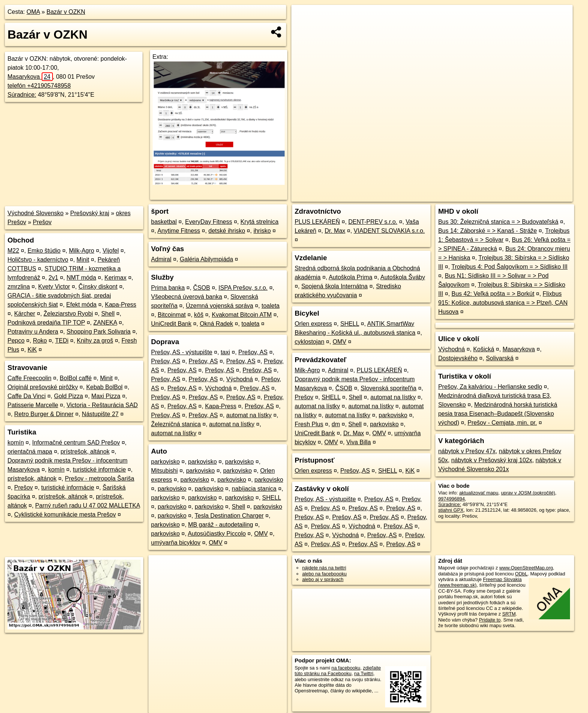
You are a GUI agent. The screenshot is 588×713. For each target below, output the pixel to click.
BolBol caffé (76, 378)
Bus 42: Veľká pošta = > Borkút (493, 294)
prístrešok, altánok (85, 452)
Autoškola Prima (350, 277)
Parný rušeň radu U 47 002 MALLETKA (88, 506)
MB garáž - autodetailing (221, 525)
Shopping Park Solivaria (98, 332)
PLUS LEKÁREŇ (317, 222)
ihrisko (262, 231)
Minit (83, 260)
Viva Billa (358, 442)
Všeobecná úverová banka (187, 297)
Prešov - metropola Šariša (100, 479)
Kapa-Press (121, 305)
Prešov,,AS (255, 388)
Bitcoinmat (172, 315)
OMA (33, 12)
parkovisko (165, 462)
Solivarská (500, 358)
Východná (239, 379)
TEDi (62, 341)
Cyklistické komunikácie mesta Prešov (65, 515)
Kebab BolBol (104, 387)
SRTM (509, 614)
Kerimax (116, 278)
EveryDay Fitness (209, 222)
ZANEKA (105, 323)
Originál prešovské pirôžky (43, 387)
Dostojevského (458, 358)
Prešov (42, 222)
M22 (13, 251)
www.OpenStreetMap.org (526, 568)
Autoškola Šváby (403, 277)
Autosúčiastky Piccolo (217, 534)
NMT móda (81, 278)
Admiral (161, 259)
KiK (32, 350)
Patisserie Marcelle (33, 405)
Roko (40, 341)
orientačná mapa (30, 452)
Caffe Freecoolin (29, 378)
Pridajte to (490, 620)
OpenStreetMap (443, 196)
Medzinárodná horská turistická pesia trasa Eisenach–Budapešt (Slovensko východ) (498, 414)
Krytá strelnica (259, 222)
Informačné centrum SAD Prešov (76, 443)
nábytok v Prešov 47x (467, 451)
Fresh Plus (309, 424)
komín (16, 443)
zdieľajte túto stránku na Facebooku (338, 671)
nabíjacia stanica (254, 489)
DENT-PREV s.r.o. (373, 222)
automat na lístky (249, 415)
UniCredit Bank (171, 324)
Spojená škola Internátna (334, 286)
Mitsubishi (164, 471)
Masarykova (30, 77)
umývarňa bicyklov (176, 543)
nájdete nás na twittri (324, 568)
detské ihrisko (227, 231)
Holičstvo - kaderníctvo (38, 260)
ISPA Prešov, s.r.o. (243, 288)
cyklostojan (310, 342)
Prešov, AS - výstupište (182, 352)
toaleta (270, 306)
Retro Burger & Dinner (44, 414)
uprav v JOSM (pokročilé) (528, 493)
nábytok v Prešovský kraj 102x (492, 460)
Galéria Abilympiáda (206, 259)
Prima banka (168, 288)
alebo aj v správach (323, 579)
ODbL (521, 574)
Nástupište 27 (100, 414)
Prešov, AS (253, 352)
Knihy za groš (95, 341)
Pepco (16, 341)
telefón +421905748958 (39, 86)
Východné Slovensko (35, 213)
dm (336, 424)
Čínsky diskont (98, 287)
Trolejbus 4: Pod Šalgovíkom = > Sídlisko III (510, 267)
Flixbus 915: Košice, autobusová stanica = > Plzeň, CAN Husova (503, 303)
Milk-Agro (82, 251)
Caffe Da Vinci (27, 396)
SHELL (271, 498)
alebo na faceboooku (325, 574)
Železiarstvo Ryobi (68, 314)
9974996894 (451, 499)
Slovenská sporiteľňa (389, 388)
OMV (261, 534)
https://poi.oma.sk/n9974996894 (539, 196)
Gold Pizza (68, 396)
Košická (484, 349)
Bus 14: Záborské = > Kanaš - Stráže (487, 231)
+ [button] (304, 18)
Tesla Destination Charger (229, 516)
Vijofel (110, 251)
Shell (108, 314)
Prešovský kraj (90, 213)
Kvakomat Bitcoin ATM (242, 315)
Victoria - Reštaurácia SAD (102, 405)
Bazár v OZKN (66, 12)
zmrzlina (19, 287)
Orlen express (313, 324)
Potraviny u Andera (33, 332)
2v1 (53, 278)
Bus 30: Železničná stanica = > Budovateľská (498, 222)
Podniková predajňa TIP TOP (46, 323)
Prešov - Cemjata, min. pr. (502, 423)
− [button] (304, 29)
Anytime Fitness (179, 231)
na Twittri (364, 673)
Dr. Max (335, 231)
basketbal (164, 222)
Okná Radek (217, 324)
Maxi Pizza (106, 396)
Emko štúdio (44, 251)
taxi (225, 352)
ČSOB (202, 288)
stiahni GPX (451, 510)
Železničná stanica (176, 424)
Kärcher (25, 314)
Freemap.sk (482, 196)
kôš (199, 315)
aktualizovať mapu (478, 493)
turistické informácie (99, 470)
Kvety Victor (54, 287)
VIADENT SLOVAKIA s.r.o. (389, 231)
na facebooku (346, 668)
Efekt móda (82, 305)
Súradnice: (22, 95)
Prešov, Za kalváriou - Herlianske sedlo (490, 387)
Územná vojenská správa (220, 306)
